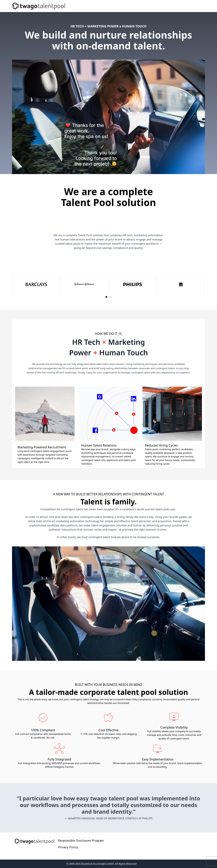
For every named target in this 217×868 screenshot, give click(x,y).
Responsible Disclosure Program (81, 841)
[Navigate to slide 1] (106, 297)
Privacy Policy (68, 847)
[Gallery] (108, 286)
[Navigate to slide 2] (111, 297)
